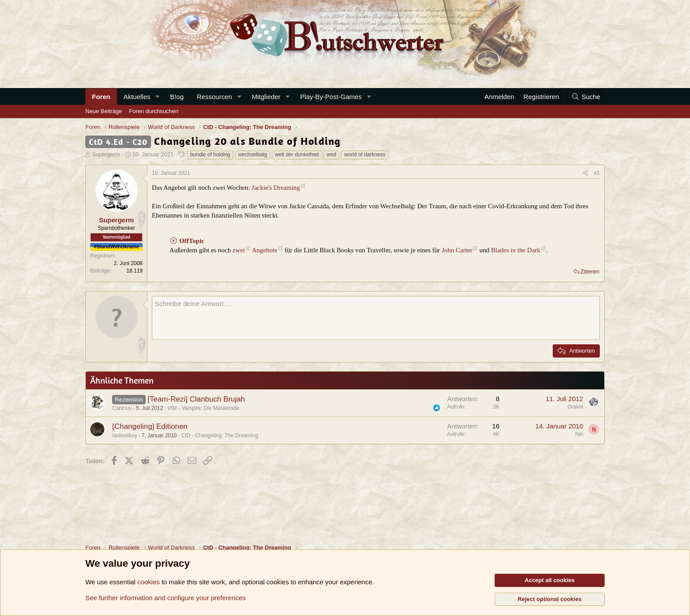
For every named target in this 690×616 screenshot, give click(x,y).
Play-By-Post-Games (331, 97)
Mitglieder (266, 97)
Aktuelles (137, 97)
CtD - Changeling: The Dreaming (220, 435)
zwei (239, 250)
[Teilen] (585, 173)
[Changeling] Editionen (150, 426)
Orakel (575, 407)
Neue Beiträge (104, 111)
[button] (157, 97)
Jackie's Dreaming (276, 188)
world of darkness (365, 155)
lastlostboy (125, 435)
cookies (149, 582)
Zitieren (590, 271)
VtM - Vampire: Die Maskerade (203, 408)
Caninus (122, 408)
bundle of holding (210, 155)
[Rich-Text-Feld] (376, 318)
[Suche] (586, 97)
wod (331, 155)
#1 (597, 173)
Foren (101, 97)
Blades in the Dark (516, 250)
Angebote (264, 250)
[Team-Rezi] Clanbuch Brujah (196, 399)
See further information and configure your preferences (165, 598)
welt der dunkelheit (297, 155)
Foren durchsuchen (154, 111)
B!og (177, 97)
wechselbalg (253, 155)
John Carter (457, 250)
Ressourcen (214, 97)
